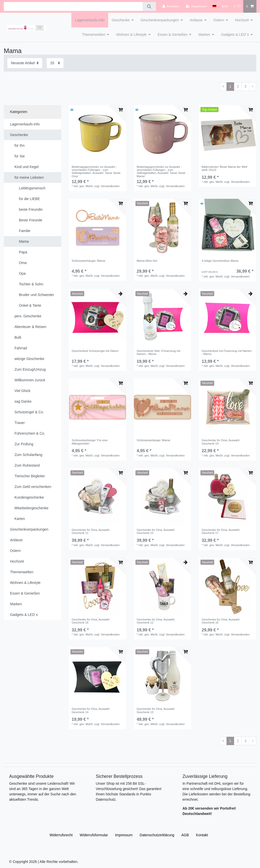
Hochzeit (242, 20)
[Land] (214, 6)
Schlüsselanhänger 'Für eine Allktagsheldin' (90, 442)
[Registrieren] (196, 6)
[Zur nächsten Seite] (253, 87)
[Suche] (149, 6)
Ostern (219, 20)
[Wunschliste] (237, 6)
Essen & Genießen (173, 35)
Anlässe (196, 20)
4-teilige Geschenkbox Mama (220, 261)
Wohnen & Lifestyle (131, 35)
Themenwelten (94, 35)
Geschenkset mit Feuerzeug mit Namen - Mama (227, 352)
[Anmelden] (171, 6)
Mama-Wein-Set (147, 261)
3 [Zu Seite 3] (246, 86)
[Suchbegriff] (73, 6)
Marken (204, 35)
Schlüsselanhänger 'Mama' (89, 261)
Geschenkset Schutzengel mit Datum (95, 351)
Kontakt (202, 835)
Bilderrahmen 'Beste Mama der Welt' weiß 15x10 (225, 168)
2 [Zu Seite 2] (238, 86)
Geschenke (121, 20)
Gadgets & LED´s (235, 35)
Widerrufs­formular (94, 835)
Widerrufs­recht (61, 835)
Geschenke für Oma (221, 442)
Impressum (124, 835)
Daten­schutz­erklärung (157, 835)
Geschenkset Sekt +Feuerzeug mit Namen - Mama (158, 352)
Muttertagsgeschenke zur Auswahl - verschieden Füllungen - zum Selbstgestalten (96, 171)
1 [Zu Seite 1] (230, 86)
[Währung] (225, 6)
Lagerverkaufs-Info (90, 20)
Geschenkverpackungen (160, 20)
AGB (185, 835)
